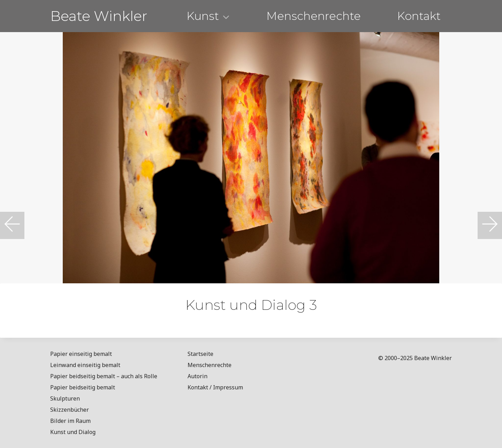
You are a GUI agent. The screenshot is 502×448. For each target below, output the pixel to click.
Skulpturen (65, 398)
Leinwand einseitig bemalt (85, 365)
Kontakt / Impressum (215, 387)
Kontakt (419, 16)
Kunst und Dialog (73, 432)
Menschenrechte (314, 16)
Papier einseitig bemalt (81, 354)
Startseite (200, 354)
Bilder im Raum (70, 421)
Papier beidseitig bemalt (83, 387)
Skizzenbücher (70, 410)
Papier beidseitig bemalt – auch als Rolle (104, 376)
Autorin (197, 376)
